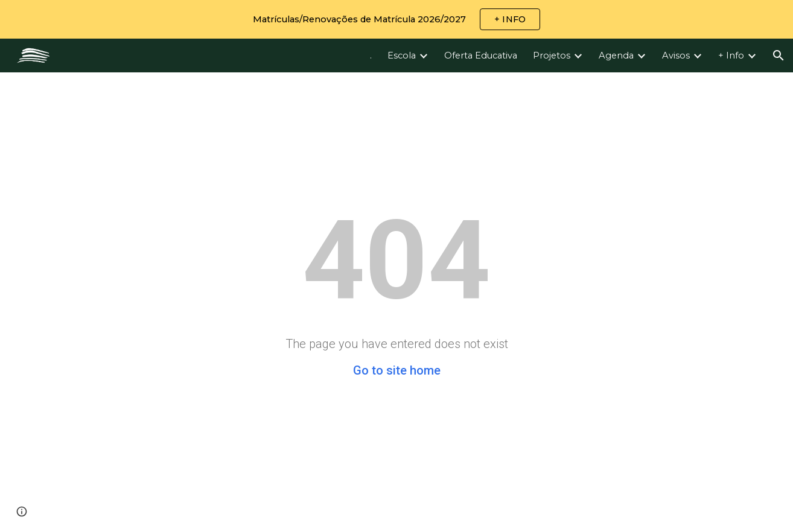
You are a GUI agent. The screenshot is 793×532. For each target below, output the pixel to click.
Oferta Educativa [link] (481, 55)
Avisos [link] (676, 55)
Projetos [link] (552, 55)
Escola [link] (402, 55)
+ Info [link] (731, 55)
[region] (396, 19)
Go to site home (397, 370)
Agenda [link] (616, 55)
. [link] (371, 55)
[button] (779, 55)
